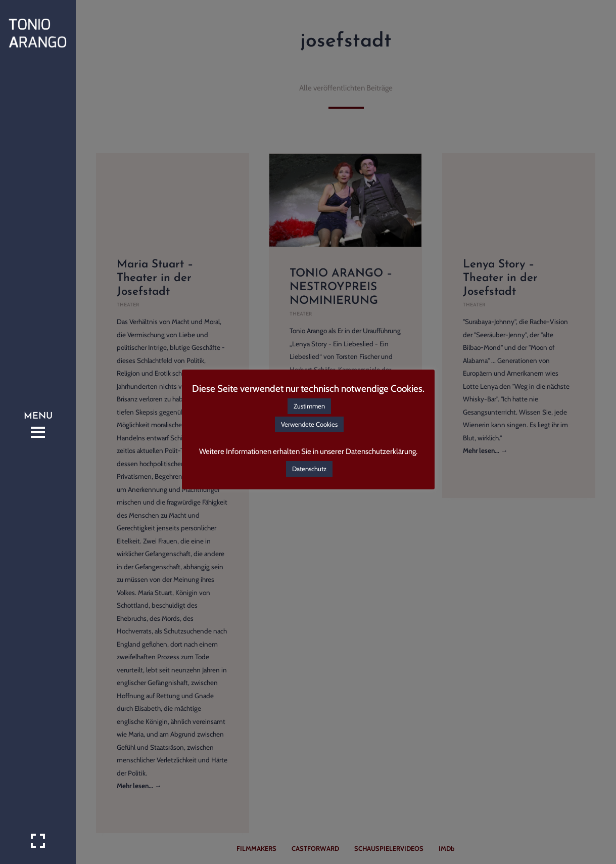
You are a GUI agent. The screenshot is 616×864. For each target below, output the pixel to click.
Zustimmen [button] (309, 406)
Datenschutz (309, 469)
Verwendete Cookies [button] (309, 424)
